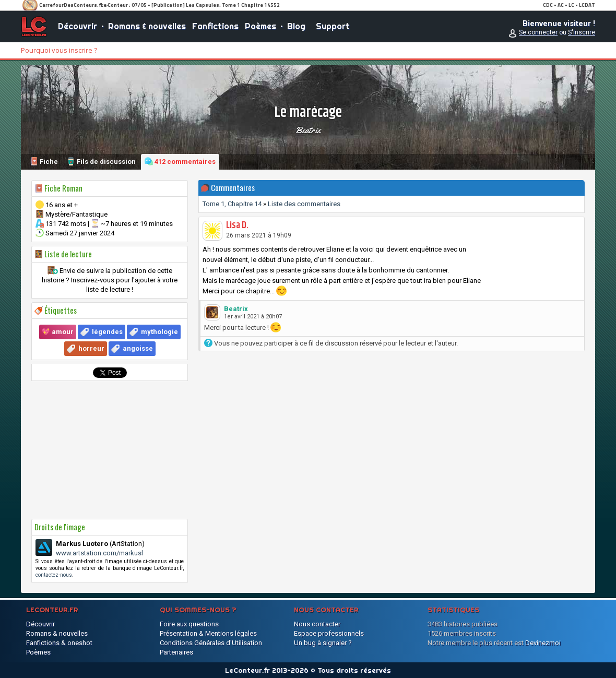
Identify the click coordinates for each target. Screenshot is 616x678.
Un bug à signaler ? (323, 643)
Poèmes (260, 26)
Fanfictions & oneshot (59, 643)
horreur (91, 348)
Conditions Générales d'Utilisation (211, 643)
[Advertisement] (110, 450)
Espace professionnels (329, 633)
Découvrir (78, 26)
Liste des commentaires (304, 204)
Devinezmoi (543, 643)
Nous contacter (317, 624)
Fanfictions (215, 26)
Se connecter (538, 32)
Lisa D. (237, 225)
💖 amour (58, 332)
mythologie (159, 332)
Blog (296, 26)
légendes (107, 332)
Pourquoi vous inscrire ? (59, 50)
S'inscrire (582, 32)
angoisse (138, 348)
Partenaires (176, 652)
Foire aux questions (189, 624)
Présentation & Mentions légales (208, 633)
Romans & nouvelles (147, 26)
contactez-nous (54, 575)
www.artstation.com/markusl (99, 553)
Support (333, 26)
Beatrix (308, 130)
